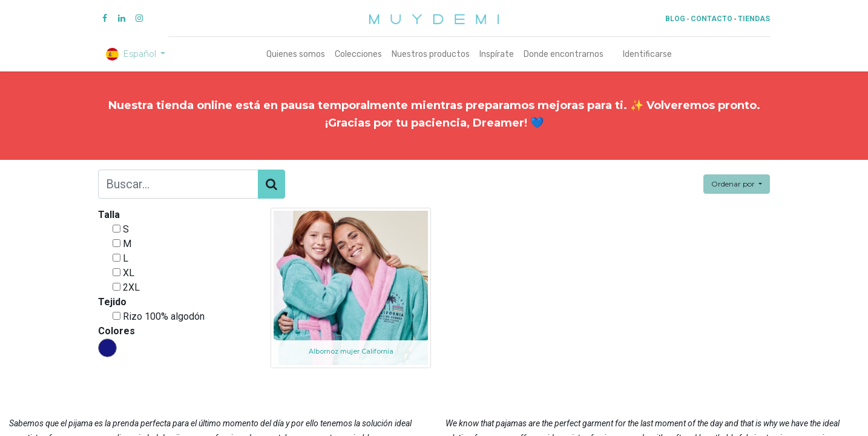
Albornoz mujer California (351, 352)
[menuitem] (296, 54)
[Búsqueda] (271, 184)
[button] (737, 184)
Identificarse (647, 54)
